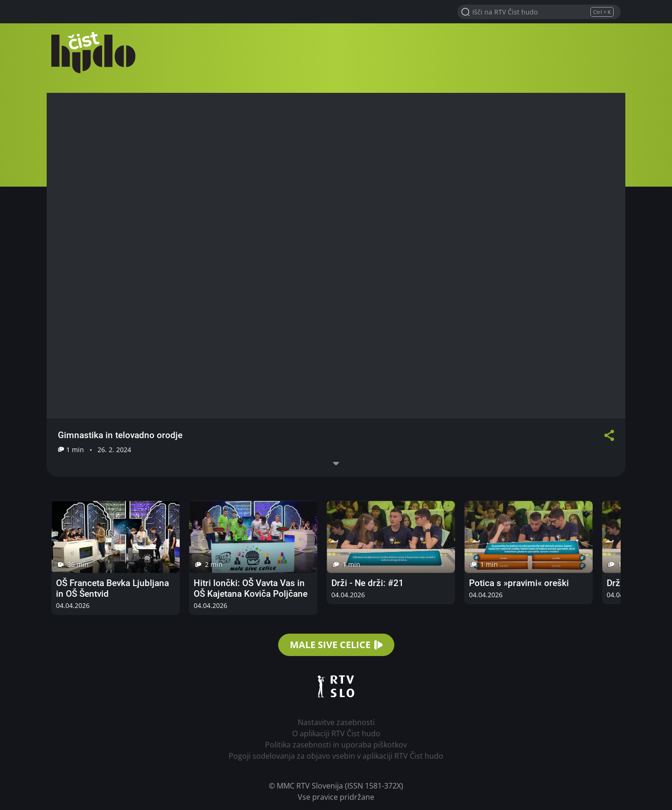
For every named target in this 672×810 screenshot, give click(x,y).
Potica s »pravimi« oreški (519, 583)
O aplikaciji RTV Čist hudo (336, 733)
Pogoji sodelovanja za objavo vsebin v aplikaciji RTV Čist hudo (336, 756)
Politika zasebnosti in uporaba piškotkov (336, 745)
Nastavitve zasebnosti (336, 722)
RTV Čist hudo (93, 52)
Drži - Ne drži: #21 (367, 583)
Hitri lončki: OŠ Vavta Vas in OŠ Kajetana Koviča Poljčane (251, 588)
